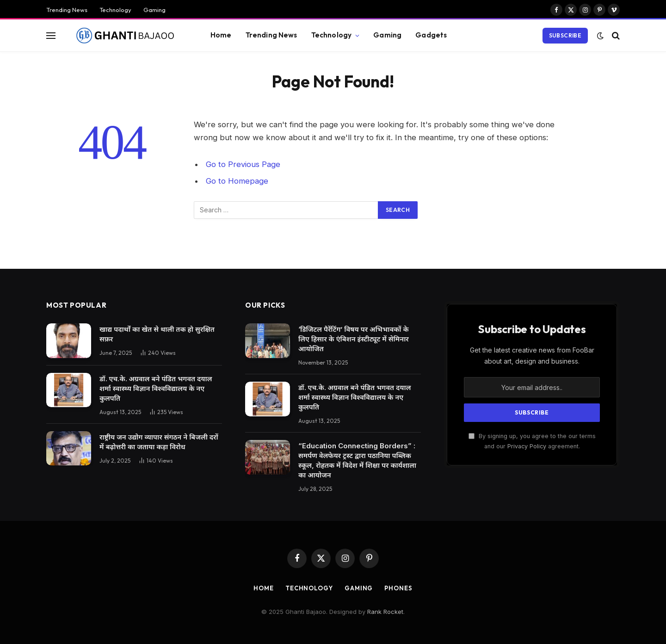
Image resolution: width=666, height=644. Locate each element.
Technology (115, 10)
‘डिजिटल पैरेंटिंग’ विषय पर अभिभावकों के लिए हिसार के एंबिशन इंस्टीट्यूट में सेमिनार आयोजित (354, 339)
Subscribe (565, 35)
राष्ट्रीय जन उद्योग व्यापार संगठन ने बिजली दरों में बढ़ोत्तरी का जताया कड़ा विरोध (159, 442)
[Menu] (51, 35)
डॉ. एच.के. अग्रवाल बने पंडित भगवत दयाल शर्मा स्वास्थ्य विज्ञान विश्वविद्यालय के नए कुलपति (156, 388)
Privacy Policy (527, 446)
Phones (398, 588)
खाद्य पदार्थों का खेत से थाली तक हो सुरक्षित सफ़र (157, 334)
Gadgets (431, 35)
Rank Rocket (385, 612)
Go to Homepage (237, 181)
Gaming (154, 10)
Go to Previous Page (243, 164)
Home (221, 35)
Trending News (67, 10)
